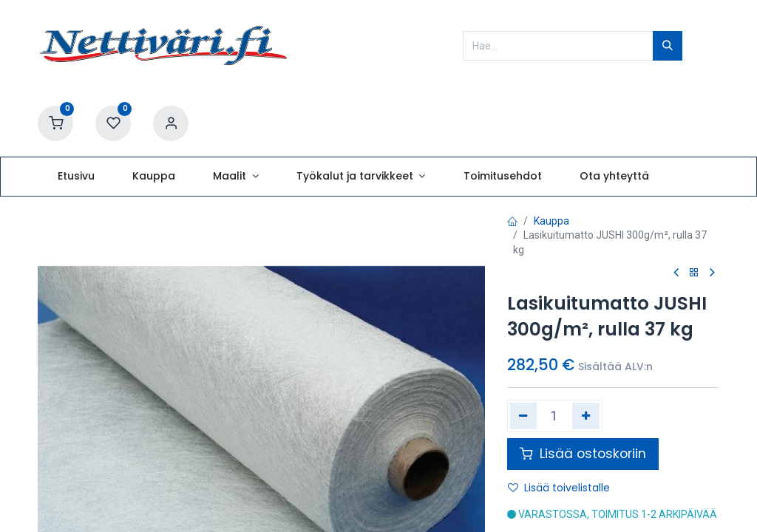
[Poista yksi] (524, 416)
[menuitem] (76, 177)
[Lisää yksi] (586, 416)
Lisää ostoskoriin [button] (583, 454)
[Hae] (668, 46)
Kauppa (551, 221)
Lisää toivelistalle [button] (559, 488)
